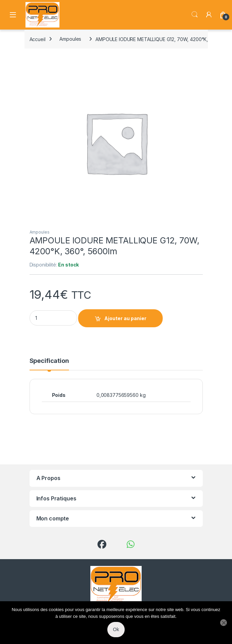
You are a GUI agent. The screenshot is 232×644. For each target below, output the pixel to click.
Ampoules (70, 39)
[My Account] (209, 15)
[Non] (224, 623)
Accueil (38, 39)
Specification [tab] (49, 361)
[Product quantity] (53, 318)
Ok (116, 629)
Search (195, 15)
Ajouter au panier (125, 318)
